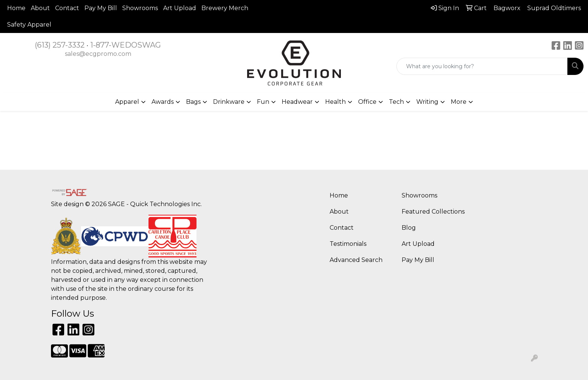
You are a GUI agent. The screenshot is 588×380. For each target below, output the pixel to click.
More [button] (459, 102)
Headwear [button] (297, 102)
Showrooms (140, 8)
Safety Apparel (29, 25)
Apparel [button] (127, 102)
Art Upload (180, 8)
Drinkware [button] (229, 102)
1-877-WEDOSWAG (126, 45)
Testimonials (348, 244)
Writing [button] (427, 102)
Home (16, 8)
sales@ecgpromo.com (98, 54)
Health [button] (335, 102)
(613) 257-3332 (60, 45)
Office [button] (367, 102)
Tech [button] (396, 102)
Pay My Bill (101, 8)
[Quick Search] (482, 66)
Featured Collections (433, 212)
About (40, 8)
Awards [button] (163, 102)
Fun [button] (263, 102)
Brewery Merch (225, 8)
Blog (409, 228)
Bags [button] (193, 102)
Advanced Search (356, 260)
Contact (67, 8)
